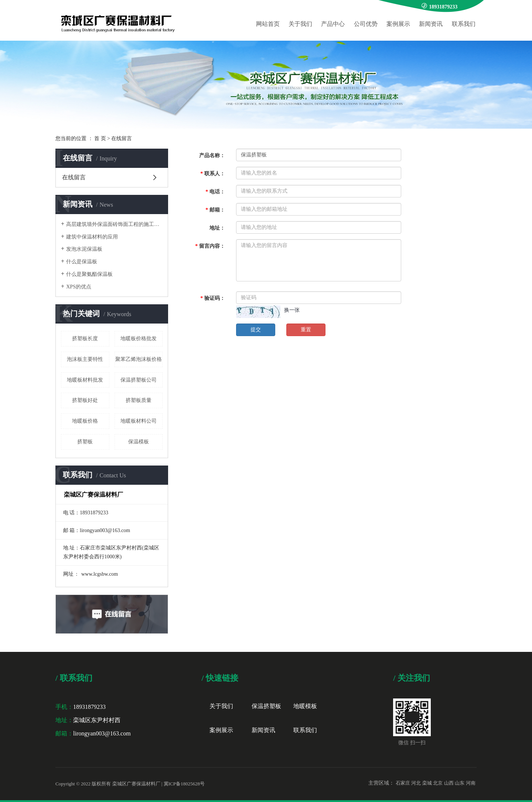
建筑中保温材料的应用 (92, 237)
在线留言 (74, 177)
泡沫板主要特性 (85, 359)
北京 (438, 783)
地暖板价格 (85, 421)
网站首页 (268, 24)
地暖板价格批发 (139, 339)
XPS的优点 (79, 287)
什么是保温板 (82, 262)
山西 (449, 783)
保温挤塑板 (266, 706)
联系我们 (464, 24)
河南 (471, 783)
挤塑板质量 (139, 400)
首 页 (100, 138)
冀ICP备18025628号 (184, 784)
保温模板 (139, 442)
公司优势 (366, 24)
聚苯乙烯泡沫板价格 (139, 359)
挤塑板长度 (85, 339)
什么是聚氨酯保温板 (89, 274)
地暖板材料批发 (85, 380)
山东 (460, 783)
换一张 (292, 310)
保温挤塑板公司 (139, 380)
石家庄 (403, 783)
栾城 (427, 783)
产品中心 (333, 24)
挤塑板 (85, 442)
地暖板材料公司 (139, 421)
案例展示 (398, 24)
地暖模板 (305, 706)
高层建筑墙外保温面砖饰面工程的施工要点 (114, 224)
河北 (416, 783)
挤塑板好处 (85, 400)
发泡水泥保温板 (84, 249)
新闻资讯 (431, 24)
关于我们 (300, 24)
